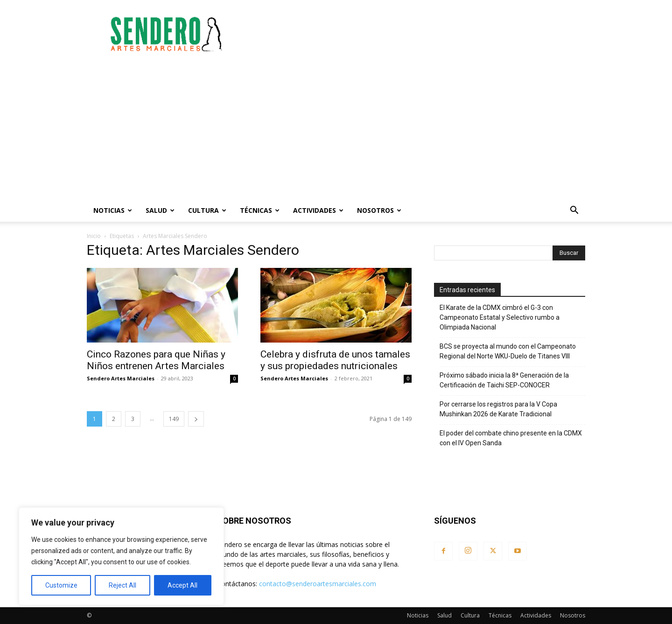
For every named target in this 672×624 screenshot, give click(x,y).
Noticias (113, 210)
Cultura (207, 210)
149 (174, 419)
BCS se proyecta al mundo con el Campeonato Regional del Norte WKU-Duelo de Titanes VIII (508, 351)
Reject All (122, 585)
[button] (574, 211)
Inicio (94, 236)
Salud (160, 210)
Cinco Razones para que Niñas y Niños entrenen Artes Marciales (156, 360)
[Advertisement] (415, 34)
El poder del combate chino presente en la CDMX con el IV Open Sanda (511, 438)
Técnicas (260, 210)
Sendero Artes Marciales (121, 378)
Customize (61, 585)
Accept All (182, 585)
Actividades (318, 210)
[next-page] (196, 419)
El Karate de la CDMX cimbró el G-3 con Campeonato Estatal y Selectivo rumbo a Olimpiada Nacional (500, 317)
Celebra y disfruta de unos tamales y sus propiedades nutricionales (335, 360)
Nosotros (379, 210)
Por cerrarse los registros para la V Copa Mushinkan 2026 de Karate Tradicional (498, 409)
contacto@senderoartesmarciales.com (318, 584)
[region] (121, 556)
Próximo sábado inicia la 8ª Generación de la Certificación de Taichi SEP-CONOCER (504, 380)
